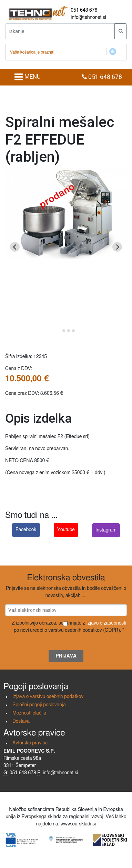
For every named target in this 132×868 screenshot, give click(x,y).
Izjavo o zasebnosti (106, 623)
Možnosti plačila (29, 713)
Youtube (66, 530)
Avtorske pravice (30, 743)
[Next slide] (117, 247)
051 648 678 (84, 10)
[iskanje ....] (60, 31)
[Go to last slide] (15, 247)
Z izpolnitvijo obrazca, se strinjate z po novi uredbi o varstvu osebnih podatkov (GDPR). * (69, 627)
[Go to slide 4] (73, 331)
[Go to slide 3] (69, 331)
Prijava (66, 656)
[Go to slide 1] (59, 331)
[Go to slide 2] (64, 331)
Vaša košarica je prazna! (32, 52)
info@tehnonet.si (88, 18)
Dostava (21, 721)
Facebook (26, 530)
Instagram (106, 530)
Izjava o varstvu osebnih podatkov (48, 697)
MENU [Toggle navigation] (27, 77)
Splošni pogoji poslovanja (39, 705)
